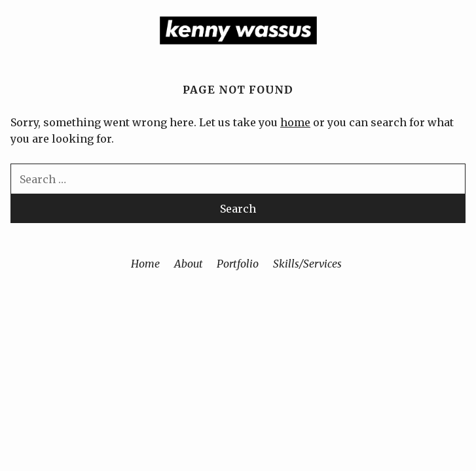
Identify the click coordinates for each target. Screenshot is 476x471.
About (189, 264)
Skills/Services (307, 264)
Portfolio (238, 264)
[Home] (238, 41)
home (295, 122)
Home (145, 264)
